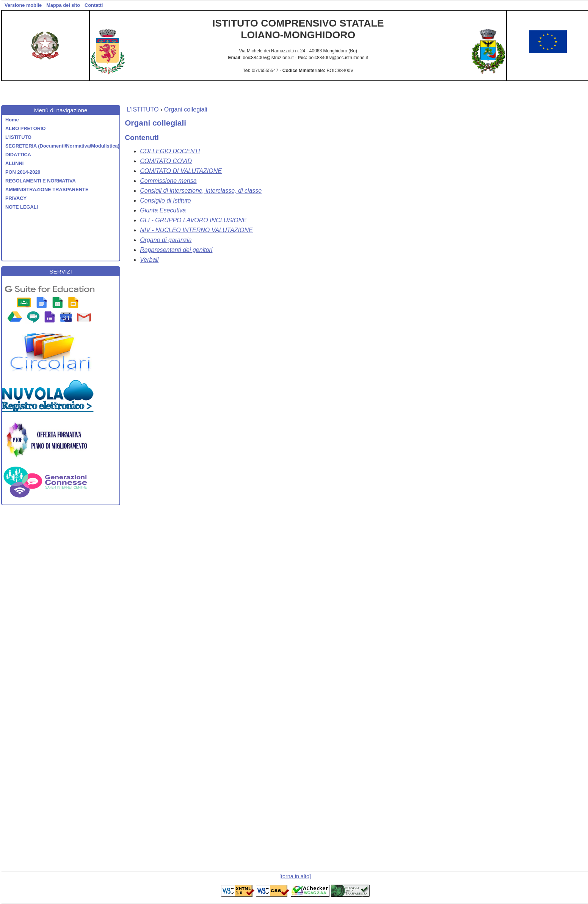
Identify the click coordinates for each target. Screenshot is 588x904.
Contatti (94, 5)
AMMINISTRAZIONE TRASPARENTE (47, 189)
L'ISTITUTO (18, 137)
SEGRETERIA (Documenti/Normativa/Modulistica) (62, 146)
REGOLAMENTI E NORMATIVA (41, 181)
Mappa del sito (63, 5)
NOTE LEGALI (22, 207)
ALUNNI (14, 163)
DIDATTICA (18, 155)
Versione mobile (23, 5)
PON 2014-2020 (23, 172)
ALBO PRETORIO (25, 128)
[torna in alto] (295, 876)
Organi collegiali (186, 109)
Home (12, 120)
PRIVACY (16, 198)
